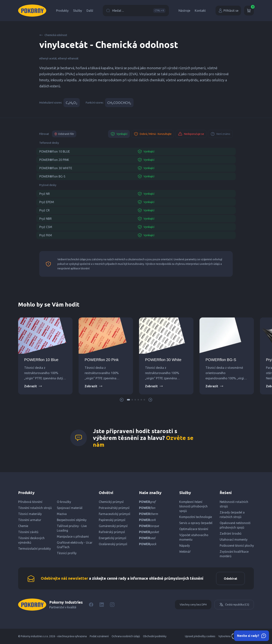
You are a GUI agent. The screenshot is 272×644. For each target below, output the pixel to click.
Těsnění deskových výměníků (31, 540)
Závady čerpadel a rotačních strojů (232, 515)
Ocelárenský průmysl (113, 544)
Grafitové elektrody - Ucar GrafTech (75, 545)
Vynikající (119, 134)
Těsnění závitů (28, 532)
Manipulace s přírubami (73, 536)
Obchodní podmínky (155, 636)
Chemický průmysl (111, 502)
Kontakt (200, 11)
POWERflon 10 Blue (41, 360)
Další (90, 11)
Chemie (23, 526)
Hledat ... (136, 11)
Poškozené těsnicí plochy (237, 546)
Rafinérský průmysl (112, 532)
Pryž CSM (46, 227)
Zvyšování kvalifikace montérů (234, 554)
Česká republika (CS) (234, 605)
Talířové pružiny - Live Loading (72, 528)
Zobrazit (33, 386)
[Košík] (249, 11)
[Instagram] (112, 605)
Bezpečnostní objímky (72, 520)
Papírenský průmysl (112, 520)
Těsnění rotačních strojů (35, 508)
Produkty (62, 11)
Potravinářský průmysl (114, 508)
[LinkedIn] (102, 605)
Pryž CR (44, 210)
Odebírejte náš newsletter (64, 578)
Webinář (185, 552)
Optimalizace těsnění (194, 529)
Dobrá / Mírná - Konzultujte (153, 134)
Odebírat (230, 579)
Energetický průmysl (112, 538)
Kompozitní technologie (196, 517)
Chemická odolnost (53, 35)
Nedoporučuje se (191, 134)
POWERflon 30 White (163, 360)
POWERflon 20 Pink (102, 360)
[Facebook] (91, 605)
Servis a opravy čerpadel (196, 523)
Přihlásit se (228, 11)
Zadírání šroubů (231, 533)
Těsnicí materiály (30, 514)
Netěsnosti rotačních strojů (234, 504)
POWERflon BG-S (221, 360)
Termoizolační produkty (34, 549)
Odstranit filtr (64, 134)
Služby (78, 11)
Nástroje (184, 11)
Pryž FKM (46, 235)
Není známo (220, 134)
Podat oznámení (99, 636)
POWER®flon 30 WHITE (56, 168)
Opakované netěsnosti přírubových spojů (235, 525)
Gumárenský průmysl (113, 526)
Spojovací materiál (70, 508)
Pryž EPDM (47, 202)
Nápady (185, 546)
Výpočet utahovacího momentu (194, 537)
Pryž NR (45, 194)
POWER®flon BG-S (52, 176)
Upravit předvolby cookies (200, 636)
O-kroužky (64, 502)
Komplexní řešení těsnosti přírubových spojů (193, 506)
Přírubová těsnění (30, 502)
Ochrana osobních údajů (126, 636)
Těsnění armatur (30, 520)
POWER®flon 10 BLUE (55, 151)
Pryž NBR (46, 219)
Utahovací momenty (234, 539)
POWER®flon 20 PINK (54, 160)
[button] (128, 400)
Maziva (62, 514)
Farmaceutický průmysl (114, 514)
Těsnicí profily (67, 553)
